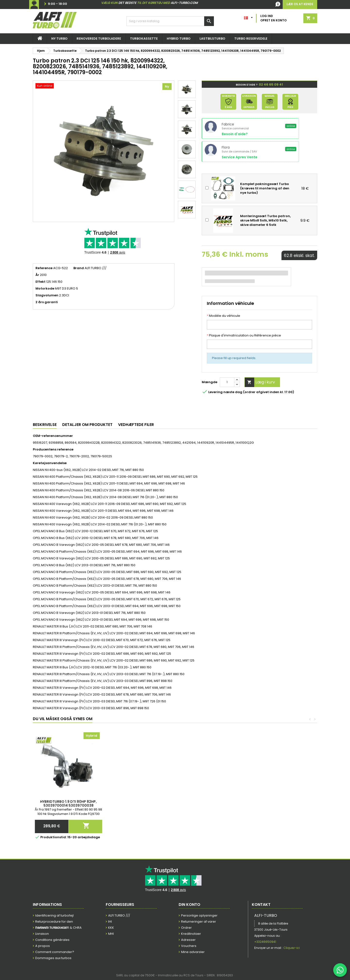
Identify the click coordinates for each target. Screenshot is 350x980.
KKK (111, 928)
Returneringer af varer (199, 922)
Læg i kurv (260, 382)
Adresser (188, 940)
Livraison (42, 934)
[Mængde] (227, 382)
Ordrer (186, 928)
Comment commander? (55, 952)
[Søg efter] (170, 21)
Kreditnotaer (191, 934)
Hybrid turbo (179, 39)
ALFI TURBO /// (119, 915)
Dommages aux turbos (53, 958)
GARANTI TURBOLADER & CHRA (58, 928)
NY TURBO (59, 39)
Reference (44, 268)
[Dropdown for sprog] (249, 17)
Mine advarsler (193, 952)
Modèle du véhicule (223, 316)
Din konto (189, 905)
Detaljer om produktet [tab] (87, 425)
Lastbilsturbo (212, 39)
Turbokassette (144, 39)
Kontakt (261, 905)
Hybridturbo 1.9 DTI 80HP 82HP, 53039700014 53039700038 (282, 803)
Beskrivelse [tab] (45, 425)
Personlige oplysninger (199, 915)
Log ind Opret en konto (273, 18)
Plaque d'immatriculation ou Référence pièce (244, 335)
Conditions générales (52, 940)
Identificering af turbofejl (54, 915)
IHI (110, 922)
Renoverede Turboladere (99, 39)
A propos (43, 946)
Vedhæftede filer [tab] (136, 425)
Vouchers (189, 946)
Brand (79, 268)
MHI (111, 934)
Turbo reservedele (251, 39)
